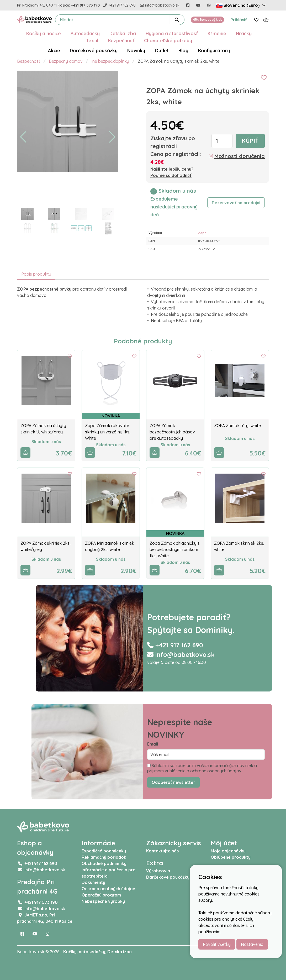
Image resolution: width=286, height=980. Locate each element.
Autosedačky (85, 33)
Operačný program (101, 895)
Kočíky (70, 952)
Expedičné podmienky (104, 851)
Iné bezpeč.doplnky (110, 61)
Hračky (244, 33)
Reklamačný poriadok (104, 857)
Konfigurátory (214, 50)
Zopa (202, 233)
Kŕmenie (217, 33)
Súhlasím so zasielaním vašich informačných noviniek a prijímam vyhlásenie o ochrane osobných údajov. (202, 768)
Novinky (136, 50)
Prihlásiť (239, 20)
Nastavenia (252, 944)
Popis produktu (36, 274)
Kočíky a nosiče (44, 33)
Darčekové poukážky (94, 50)
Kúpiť (250, 141)
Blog (183, 50)
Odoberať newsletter (173, 782)
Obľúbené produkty (231, 857)
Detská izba (123, 33)
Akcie (54, 50)
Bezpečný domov (66, 61)
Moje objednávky (228, 851)
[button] (23, 137)
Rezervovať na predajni (236, 203)
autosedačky (92, 952)
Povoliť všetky (217, 944)
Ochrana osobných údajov (108, 889)
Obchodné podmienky (104, 863)
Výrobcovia (158, 871)
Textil (92, 40)
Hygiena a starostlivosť (172, 33)
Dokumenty (93, 882)
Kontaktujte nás (162, 851)
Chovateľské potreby (168, 40)
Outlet (162, 50)
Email (153, 744)
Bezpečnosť (121, 40)
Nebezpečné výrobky (103, 901)
